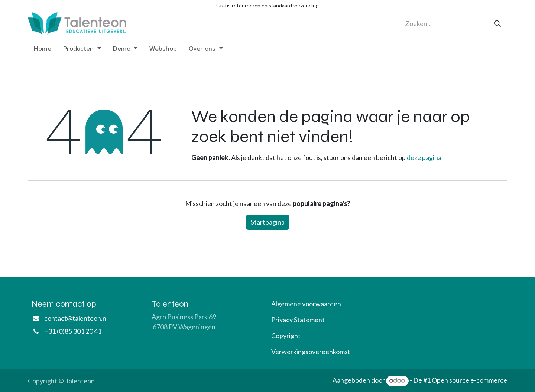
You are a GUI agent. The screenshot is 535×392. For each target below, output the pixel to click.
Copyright (286, 336)
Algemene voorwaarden (306, 304)
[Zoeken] (497, 24)
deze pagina (424, 157)
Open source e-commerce (469, 380)
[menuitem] (43, 50)
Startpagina (268, 222)
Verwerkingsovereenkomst (311, 352)
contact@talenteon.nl (76, 318)
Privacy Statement (298, 320)
